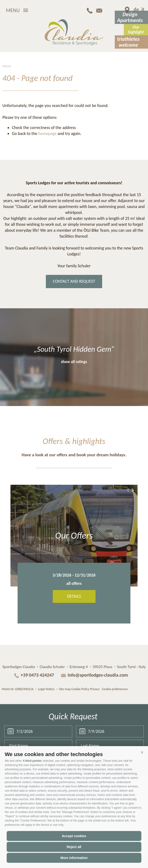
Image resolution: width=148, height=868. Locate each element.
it (143, 9)
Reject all (74, 847)
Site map (65, 689)
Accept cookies (74, 836)
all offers (74, 583)
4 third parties (32, 761)
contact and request (74, 281)
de (136, 9)
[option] (74, 357)
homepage (48, 134)
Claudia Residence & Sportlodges (74, 32)
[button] (142, 753)
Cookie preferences (115, 689)
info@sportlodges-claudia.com (98, 675)
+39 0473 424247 (38, 675)
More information (74, 858)
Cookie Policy (80, 689)
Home (7, 66)
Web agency (141, 688)
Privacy (95, 689)
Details (74, 596)
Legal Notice (46, 689)
